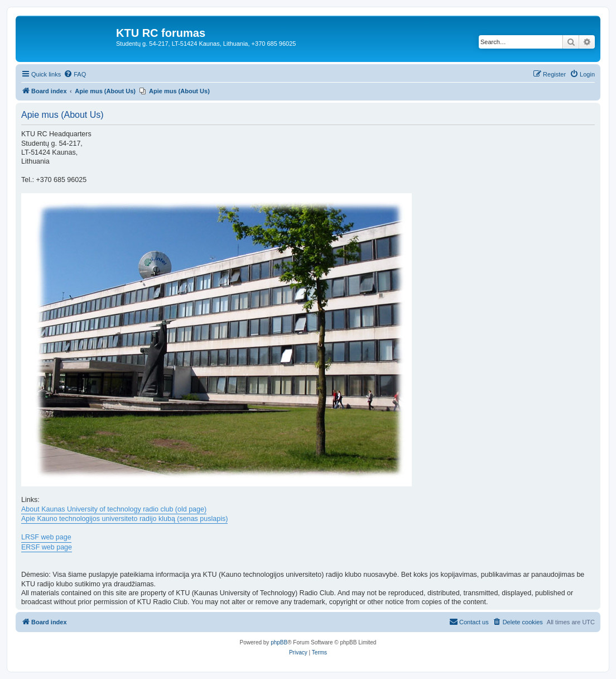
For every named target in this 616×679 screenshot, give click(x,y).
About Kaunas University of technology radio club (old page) (114, 509)
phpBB (279, 642)
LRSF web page (46, 537)
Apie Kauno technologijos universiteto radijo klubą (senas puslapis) (124, 519)
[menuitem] (75, 74)
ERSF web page (47, 547)
